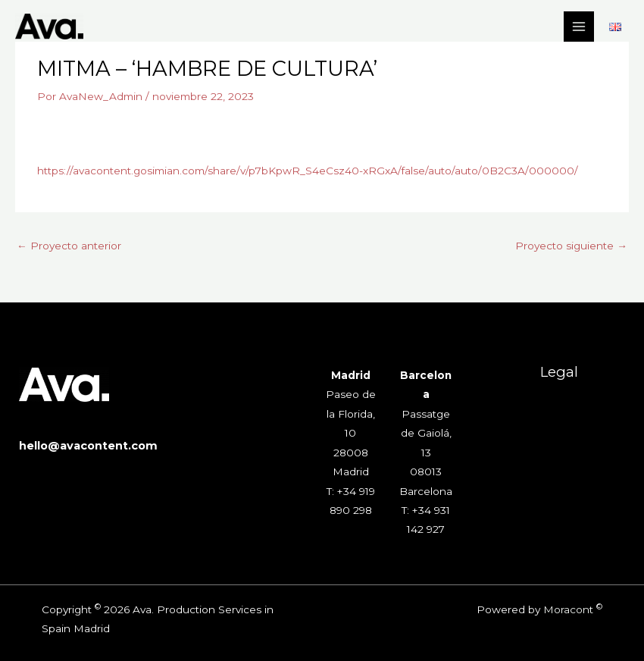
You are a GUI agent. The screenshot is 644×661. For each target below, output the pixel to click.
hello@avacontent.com (88, 446)
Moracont (568, 609)
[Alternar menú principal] (579, 27)
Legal (559, 372)
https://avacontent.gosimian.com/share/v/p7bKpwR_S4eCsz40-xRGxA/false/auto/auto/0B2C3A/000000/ (308, 171)
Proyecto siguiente (571, 246)
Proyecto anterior (69, 246)
